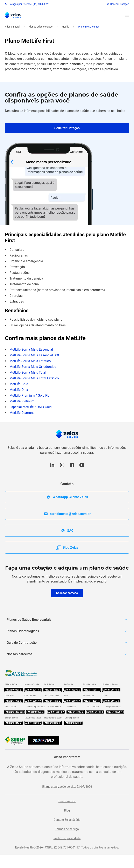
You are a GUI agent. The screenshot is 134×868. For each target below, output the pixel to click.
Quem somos (67, 801)
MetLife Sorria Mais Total (28, 372)
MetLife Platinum (22, 401)
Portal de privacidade (67, 838)
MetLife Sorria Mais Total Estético (34, 378)
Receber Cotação (118, 4)
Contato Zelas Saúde (67, 820)
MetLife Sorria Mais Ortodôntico (33, 367)
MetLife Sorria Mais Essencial (31, 349)
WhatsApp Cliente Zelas (67, 497)
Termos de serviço (67, 829)
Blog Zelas (67, 548)
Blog (67, 810)
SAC (67, 531)
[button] (127, 15)
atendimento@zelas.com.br (67, 514)
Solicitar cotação (67, 593)
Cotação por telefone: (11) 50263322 (27, 4)
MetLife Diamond (22, 413)
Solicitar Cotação (67, 128)
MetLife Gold (19, 384)
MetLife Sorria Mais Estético (30, 361)
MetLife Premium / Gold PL (29, 395)
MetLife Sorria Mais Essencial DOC (35, 355)
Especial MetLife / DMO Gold (31, 407)
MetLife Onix (19, 390)
